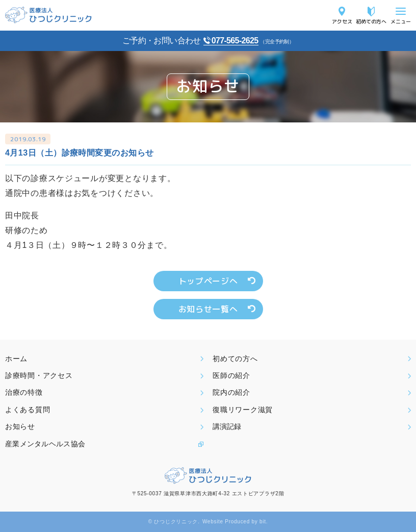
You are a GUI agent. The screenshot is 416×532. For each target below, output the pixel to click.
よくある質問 (28, 410)
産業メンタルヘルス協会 (45, 444)
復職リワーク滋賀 (243, 410)
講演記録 (227, 426)
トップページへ (208, 281)
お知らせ (20, 426)
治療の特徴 (24, 392)
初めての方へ (371, 21)
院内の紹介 (231, 392)
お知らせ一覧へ (208, 309)
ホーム (16, 359)
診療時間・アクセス (39, 375)
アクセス (342, 21)
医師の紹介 (231, 375)
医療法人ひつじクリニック (48, 15)
